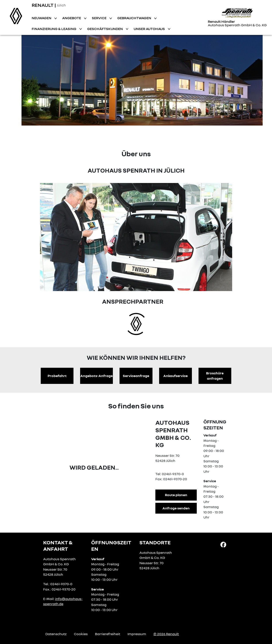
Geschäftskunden (105, 29)
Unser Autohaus (150, 29)
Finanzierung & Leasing (54, 29)
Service (99, 18)
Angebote (72, 18)
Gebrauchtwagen (135, 18)
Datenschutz (56, 634)
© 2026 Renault (166, 634)
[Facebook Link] (223, 544)
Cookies (81, 634)
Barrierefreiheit (108, 634)
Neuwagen (42, 18)
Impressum (137, 634)
